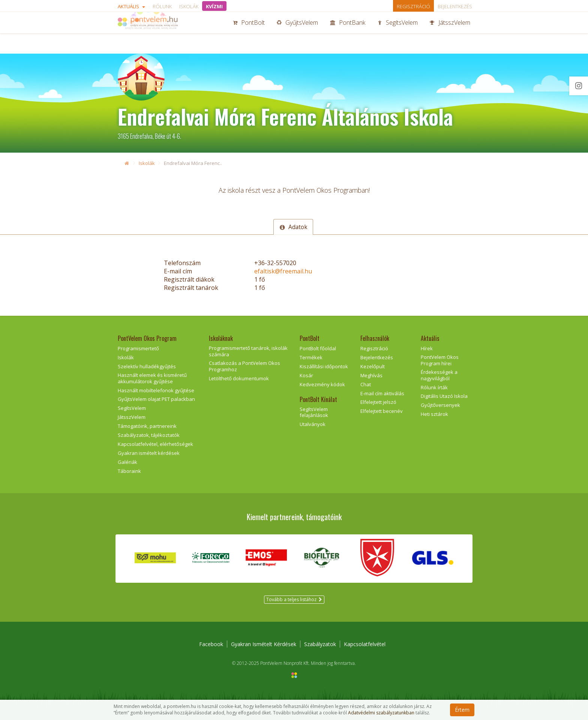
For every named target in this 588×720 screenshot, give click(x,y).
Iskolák (189, 6)
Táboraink (129, 471)
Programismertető (138, 348)
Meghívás (371, 375)
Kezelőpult (373, 366)
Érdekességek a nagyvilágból (439, 375)
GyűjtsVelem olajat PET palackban (156, 399)
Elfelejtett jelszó (378, 402)
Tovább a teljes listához (294, 599)
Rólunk (162, 6)
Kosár (306, 375)
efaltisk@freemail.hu (283, 271)
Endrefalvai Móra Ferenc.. (193, 163)
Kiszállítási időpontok (324, 366)
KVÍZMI (214, 6)
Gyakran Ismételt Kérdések (264, 644)
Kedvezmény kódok (322, 384)
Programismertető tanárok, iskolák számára (248, 351)
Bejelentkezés (455, 6)
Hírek (427, 348)
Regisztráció (413, 6)
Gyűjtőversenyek (440, 405)
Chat (366, 384)
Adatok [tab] (293, 227)
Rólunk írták (434, 387)
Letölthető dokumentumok (239, 378)
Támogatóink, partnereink (147, 426)
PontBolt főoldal (318, 348)
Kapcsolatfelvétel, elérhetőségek (155, 444)
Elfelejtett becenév (382, 411)
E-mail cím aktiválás (382, 393)
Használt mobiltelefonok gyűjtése (156, 390)
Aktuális (131, 6)
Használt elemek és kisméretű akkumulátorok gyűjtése (152, 378)
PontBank (348, 33)
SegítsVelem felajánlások (314, 412)
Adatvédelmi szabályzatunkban (381, 713)
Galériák (127, 462)
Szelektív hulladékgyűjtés (147, 366)
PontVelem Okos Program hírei (440, 360)
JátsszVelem (450, 33)
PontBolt (249, 33)
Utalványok (313, 424)
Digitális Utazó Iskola (444, 396)
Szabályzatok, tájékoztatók (149, 435)
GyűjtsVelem (297, 33)
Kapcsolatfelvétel (365, 644)
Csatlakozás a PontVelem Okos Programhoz (244, 366)
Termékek (311, 357)
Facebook (211, 644)
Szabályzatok (320, 644)
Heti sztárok (434, 414)
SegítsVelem (397, 33)
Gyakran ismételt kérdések (149, 453)
